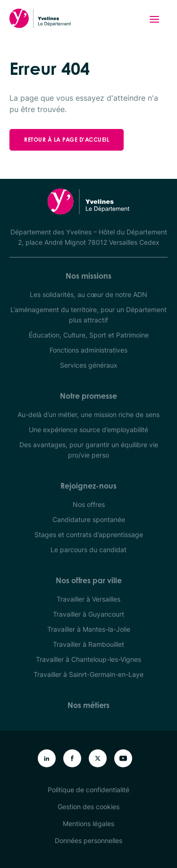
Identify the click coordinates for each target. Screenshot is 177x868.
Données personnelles (88, 840)
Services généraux (89, 365)
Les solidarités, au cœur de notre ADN (88, 294)
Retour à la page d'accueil (67, 140)
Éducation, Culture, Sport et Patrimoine (89, 335)
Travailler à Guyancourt (88, 614)
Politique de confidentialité (88, 790)
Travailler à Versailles (88, 599)
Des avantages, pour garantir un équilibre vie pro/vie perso (89, 450)
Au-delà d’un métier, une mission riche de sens (88, 414)
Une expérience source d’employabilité (88, 430)
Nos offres (89, 504)
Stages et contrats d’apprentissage (89, 534)
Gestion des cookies (88, 807)
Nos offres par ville (89, 580)
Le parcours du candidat (88, 550)
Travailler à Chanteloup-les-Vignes (88, 659)
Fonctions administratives (88, 350)
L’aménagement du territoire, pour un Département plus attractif (88, 315)
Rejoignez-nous (88, 486)
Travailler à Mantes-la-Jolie (89, 629)
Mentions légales (88, 824)
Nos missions (88, 276)
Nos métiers (88, 705)
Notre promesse (88, 396)
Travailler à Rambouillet (88, 644)
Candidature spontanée (89, 519)
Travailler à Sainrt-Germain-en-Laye (88, 674)
